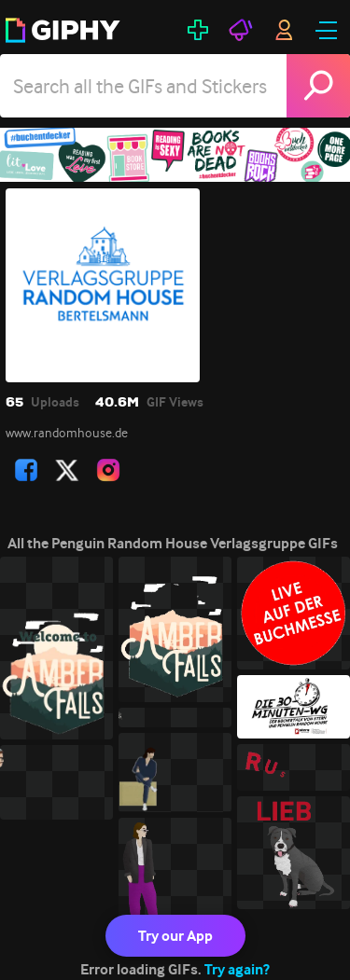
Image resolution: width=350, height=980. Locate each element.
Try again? (237, 969)
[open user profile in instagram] (108, 470)
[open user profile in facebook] (26, 470)
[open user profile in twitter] (67, 470)
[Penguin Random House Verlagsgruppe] (175, 155)
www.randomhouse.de (67, 433)
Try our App (175, 936)
